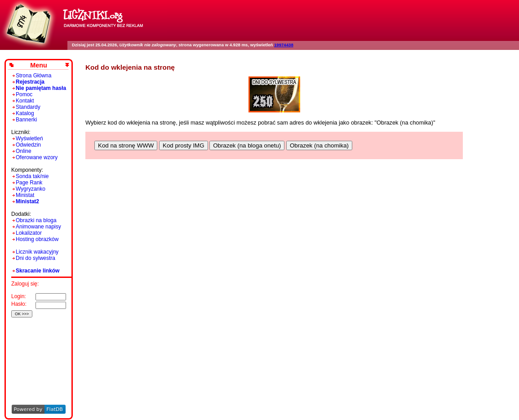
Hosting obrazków (37, 239)
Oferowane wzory (37, 157)
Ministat (25, 195)
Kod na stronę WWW (126, 145)
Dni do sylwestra (35, 258)
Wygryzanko (31, 189)
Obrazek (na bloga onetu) (247, 145)
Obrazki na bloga (36, 220)
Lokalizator (29, 233)
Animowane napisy (38, 227)
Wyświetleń (29, 139)
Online (24, 151)
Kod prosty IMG (184, 145)
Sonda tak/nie (32, 176)
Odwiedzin (28, 145)
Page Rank (29, 183)
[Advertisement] (37, 349)
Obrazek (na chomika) (319, 145)
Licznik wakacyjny (37, 252)
